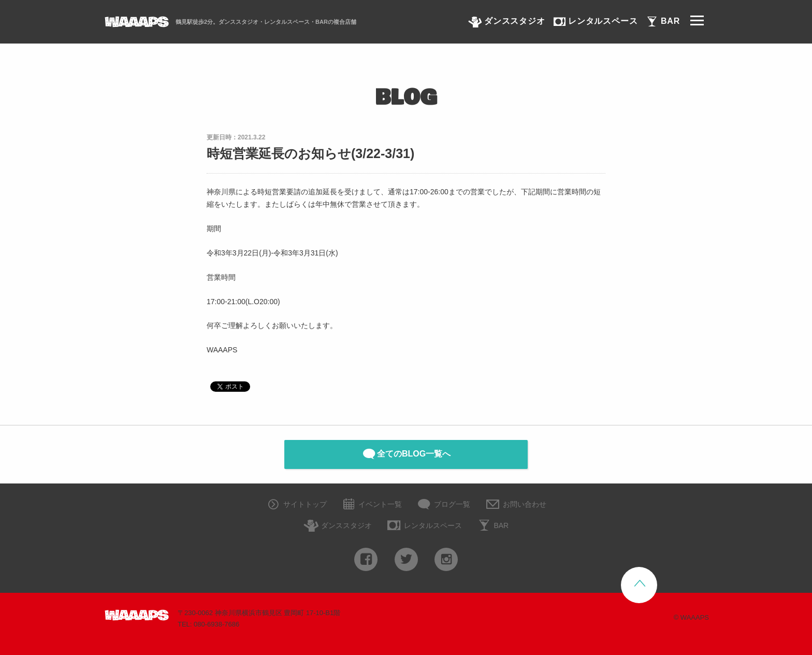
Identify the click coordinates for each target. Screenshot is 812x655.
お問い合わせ (516, 505)
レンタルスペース (424, 526)
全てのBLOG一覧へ (406, 454)
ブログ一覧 (443, 505)
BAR (493, 526)
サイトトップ (296, 505)
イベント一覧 (372, 505)
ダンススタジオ (338, 526)
